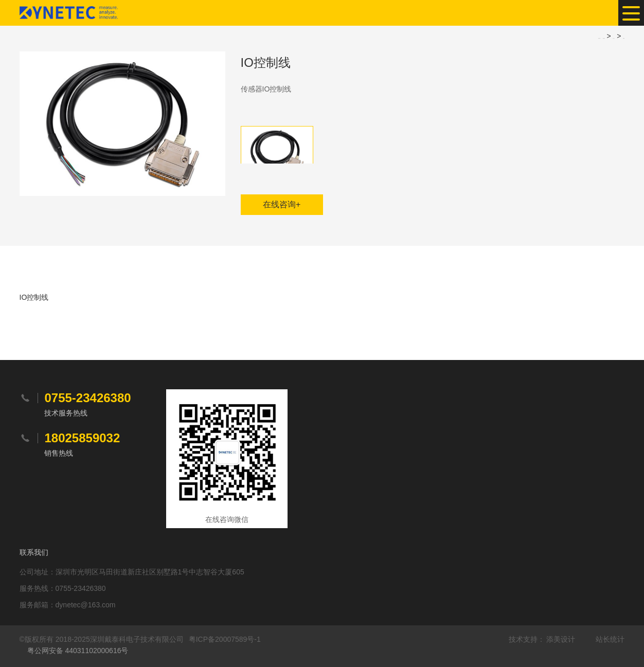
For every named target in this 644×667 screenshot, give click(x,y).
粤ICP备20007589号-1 (225, 639)
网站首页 (604, 38)
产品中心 (614, 38)
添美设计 (561, 639)
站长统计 (610, 639)
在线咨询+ (282, 204)
